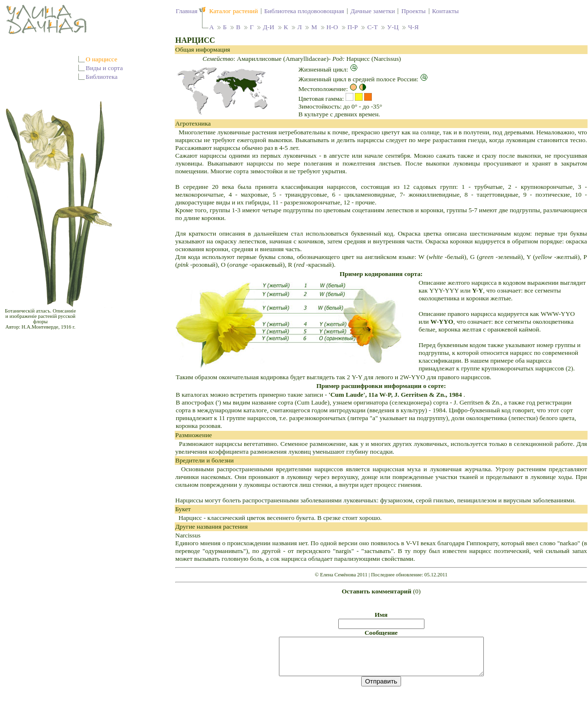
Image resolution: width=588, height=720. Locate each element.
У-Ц (393, 27)
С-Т (372, 27)
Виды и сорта (104, 68)
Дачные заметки (373, 11)
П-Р (353, 27)
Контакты (446, 11)
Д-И (268, 27)
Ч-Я (413, 27)
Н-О (332, 27)
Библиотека (101, 77)
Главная (187, 11)
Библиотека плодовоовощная (304, 11)
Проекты (413, 11)
